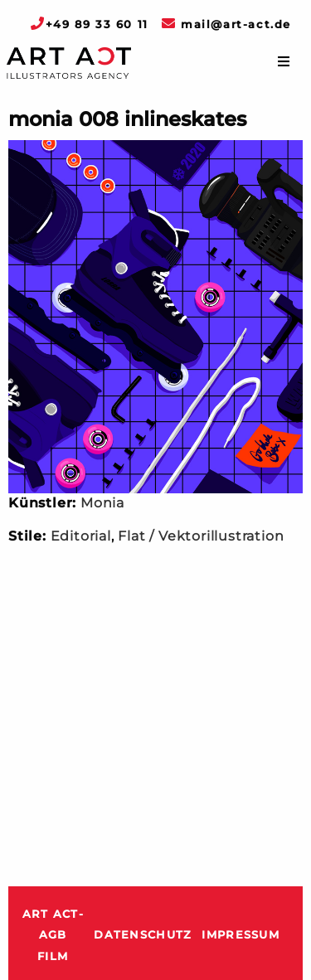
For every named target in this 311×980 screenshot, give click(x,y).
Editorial (81, 536)
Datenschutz (143, 935)
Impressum (241, 935)
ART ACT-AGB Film (53, 935)
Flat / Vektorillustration (201, 536)
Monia (102, 503)
